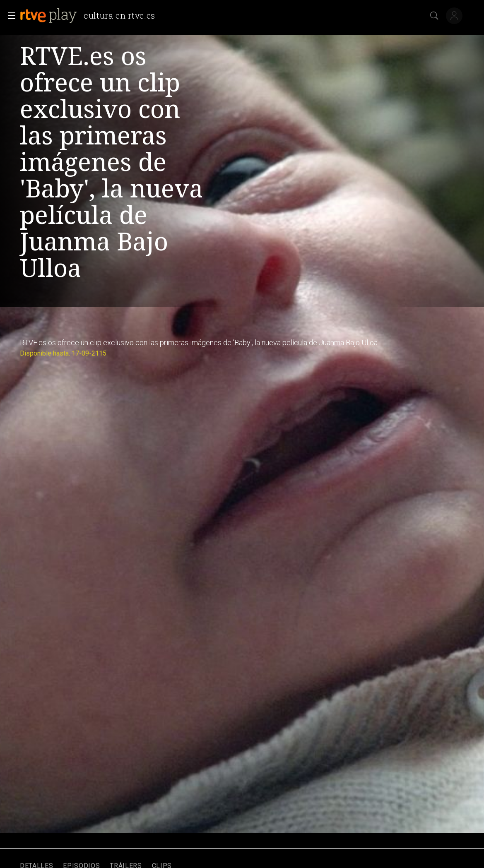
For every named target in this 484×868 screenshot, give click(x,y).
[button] (9, 16)
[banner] (91, 16)
